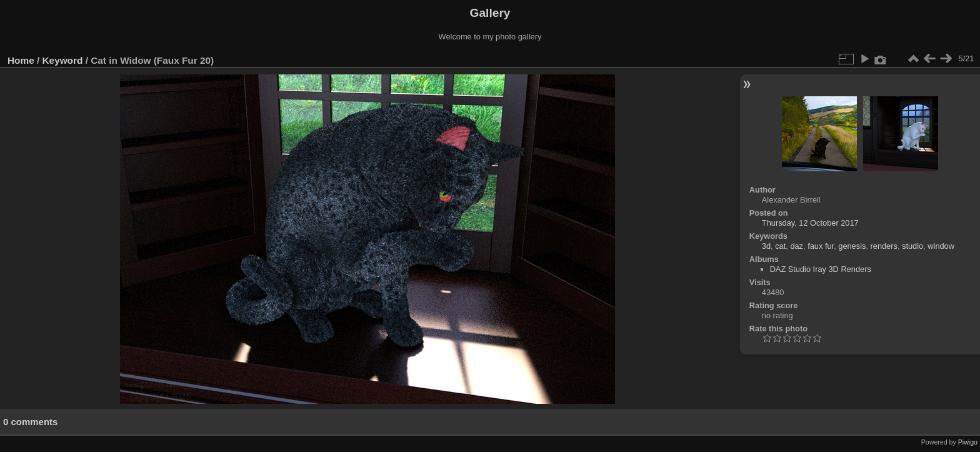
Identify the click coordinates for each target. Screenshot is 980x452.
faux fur (821, 246)
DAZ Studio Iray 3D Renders (821, 269)
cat (780, 246)
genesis (852, 246)
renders (884, 246)
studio (912, 246)
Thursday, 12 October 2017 (810, 223)
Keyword (63, 60)
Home (21, 60)
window (941, 246)
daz (797, 246)
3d (766, 246)
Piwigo (968, 442)
